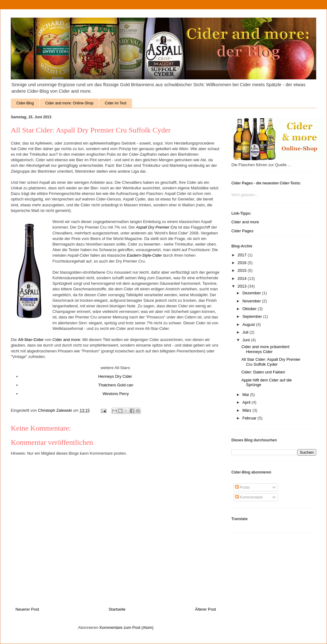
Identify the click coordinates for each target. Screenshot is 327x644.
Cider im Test (116, 103)
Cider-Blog (25, 103)
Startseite (117, 609)
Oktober (250, 309)
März (248, 410)
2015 (243, 270)
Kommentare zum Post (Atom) (127, 627)
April (247, 402)
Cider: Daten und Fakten (263, 372)
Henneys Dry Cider (116, 376)
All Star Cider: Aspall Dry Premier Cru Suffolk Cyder (271, 362)
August (249, 324)
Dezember (252, 293)
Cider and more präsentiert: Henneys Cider (266, 349)
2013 (243, 286)
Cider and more (66, 340)
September (253, 316)
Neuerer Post (27, 609)
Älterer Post (205, 609)
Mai (246, 395)
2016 (243, 263)
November (252, 301)
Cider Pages (242, 231)
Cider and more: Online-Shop (69, 103)
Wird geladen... (245, 195)
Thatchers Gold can (116, 385)
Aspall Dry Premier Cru (157, 227)
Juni (247, 340)
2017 (243, 255)
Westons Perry (116, 394)
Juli (246, 332)
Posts (242, 487)
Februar (250, 418)
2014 (243, 278)
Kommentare (249, 497)
